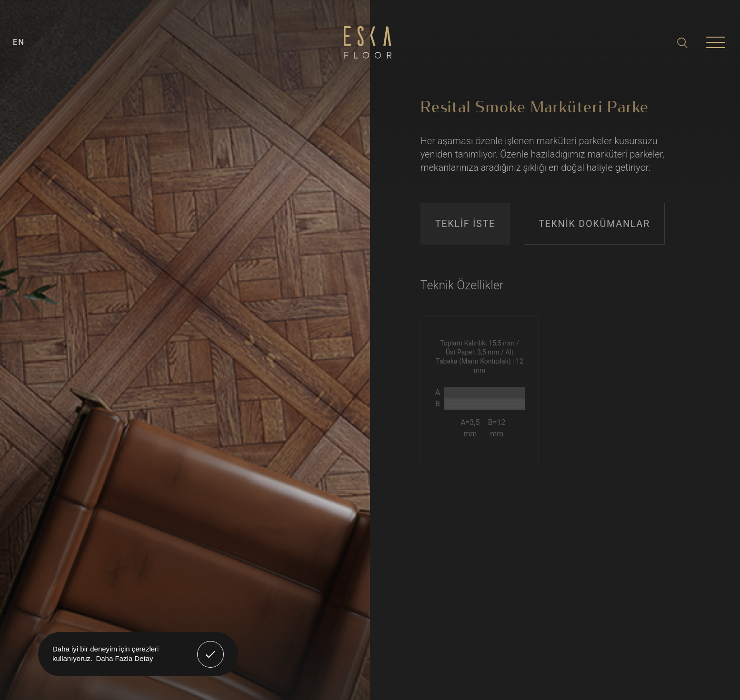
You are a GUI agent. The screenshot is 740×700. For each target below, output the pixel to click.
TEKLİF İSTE (465, 224)
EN (19, 42)
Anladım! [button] (211, 647)
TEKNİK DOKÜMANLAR (594, 224)
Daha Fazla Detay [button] (124, 658)
